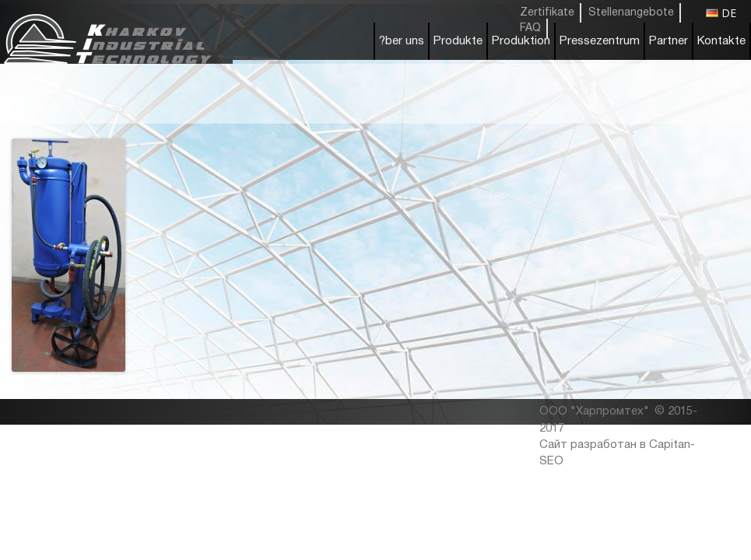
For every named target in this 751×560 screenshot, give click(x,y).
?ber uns (402, 41)
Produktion (521, 41)
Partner (669, 41)
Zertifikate (547, 13)
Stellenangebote (631, 13)
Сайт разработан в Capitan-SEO (617, 453)
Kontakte (721, 41)
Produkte (458, 41)
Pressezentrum (600, 41)
